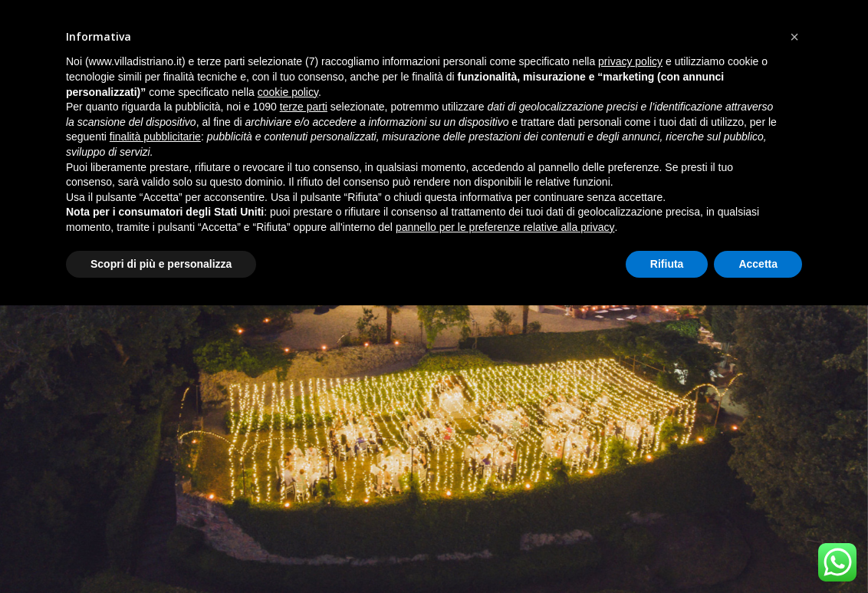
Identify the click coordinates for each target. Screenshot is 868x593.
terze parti (304, 107)
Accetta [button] (758, 264)
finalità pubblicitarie (155, 137)
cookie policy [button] (288, 92)
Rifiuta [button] (667, 264)
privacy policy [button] (630, 61)
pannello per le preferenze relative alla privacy (505, 227)
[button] (794, 37)
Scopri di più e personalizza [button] (161, 264)
